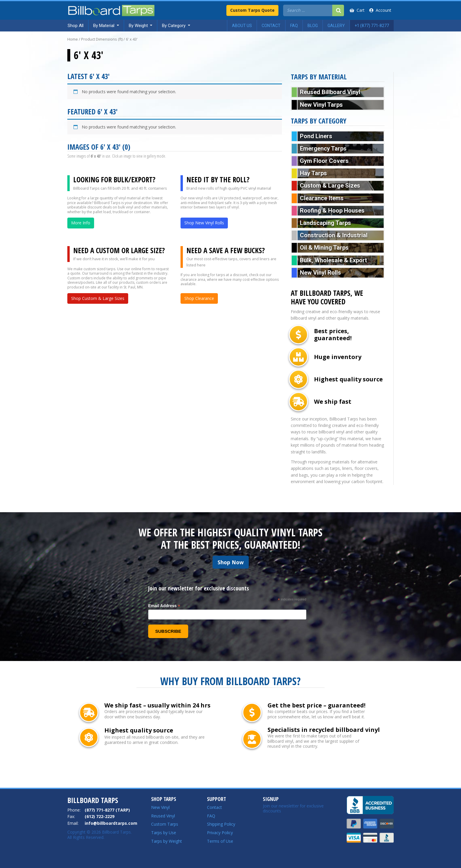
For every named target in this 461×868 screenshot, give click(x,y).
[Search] (338, 10)
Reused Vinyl (163, 816)
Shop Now (231, 562)
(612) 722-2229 (100, 816)
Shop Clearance (199, 298)
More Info (81, 223)
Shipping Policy (221, 824)
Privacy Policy (220, 833)
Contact (214, 807)
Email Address (164, 606)
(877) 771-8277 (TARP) (107, 810)
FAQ (211, 816)
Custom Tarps (165, 824)
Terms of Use (220, 841)
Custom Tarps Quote (252, 10)
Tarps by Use (164, 833)
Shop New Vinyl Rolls (204, 223)
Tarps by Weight (167, 841)
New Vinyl (160, 807)
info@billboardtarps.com (111, 823)
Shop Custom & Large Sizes (98, 298)
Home (73, 39)
